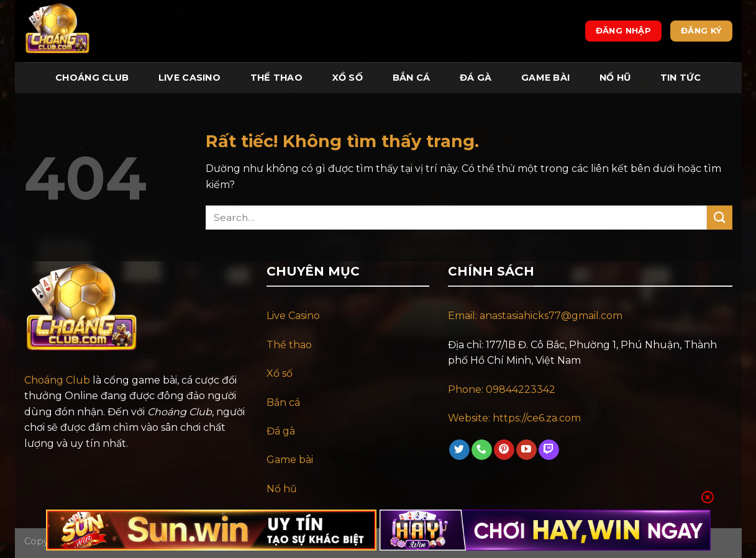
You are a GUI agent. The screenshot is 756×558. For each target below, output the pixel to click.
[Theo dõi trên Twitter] (459, 450)
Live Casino (189, 78)
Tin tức (681, 78)
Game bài (290, 460)
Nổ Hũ (615, 78)
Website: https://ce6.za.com (516, 418)
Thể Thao (276, 78)
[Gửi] (719, 218)
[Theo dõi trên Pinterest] (504, 450)
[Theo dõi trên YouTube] (526, 450)
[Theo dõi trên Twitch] (549, 450)
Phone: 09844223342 (502, 389)
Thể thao (289, 345)
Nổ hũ (282, 489)
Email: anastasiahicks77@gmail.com (535, 316)
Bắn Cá (412, 78)
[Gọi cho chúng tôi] (482, 450)
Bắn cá (283, 403)
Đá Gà (476, 78)
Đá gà (281, 431)
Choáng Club (92, 78)
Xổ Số (348, 78)
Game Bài (545, 78)
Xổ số (280, 373)
